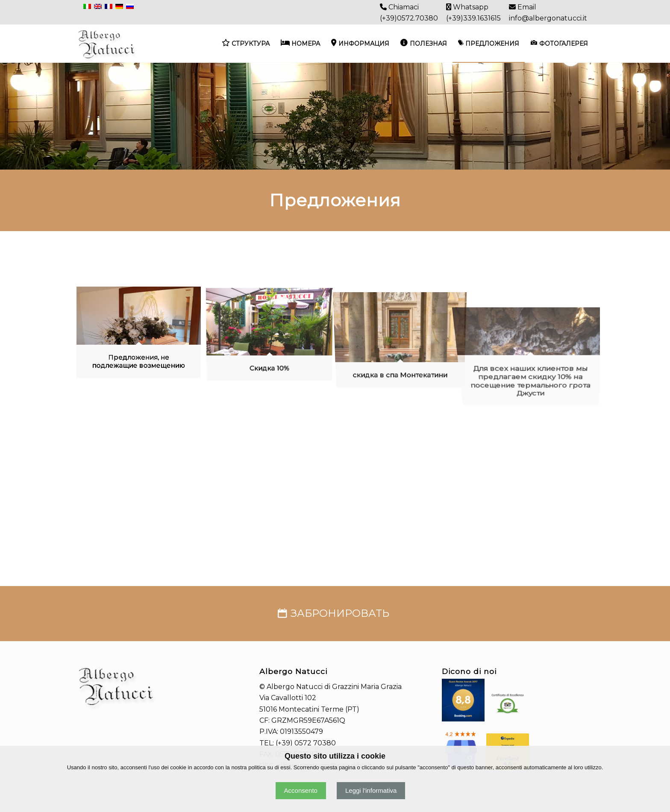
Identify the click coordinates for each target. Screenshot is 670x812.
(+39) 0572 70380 (306, 743)
